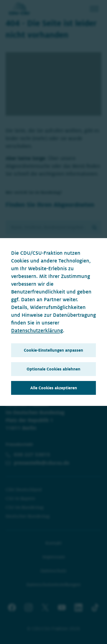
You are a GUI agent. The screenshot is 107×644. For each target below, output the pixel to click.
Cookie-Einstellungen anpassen (53, 350)
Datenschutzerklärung (37, 331)
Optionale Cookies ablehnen (53, 369)
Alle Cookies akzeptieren (54, 388)
